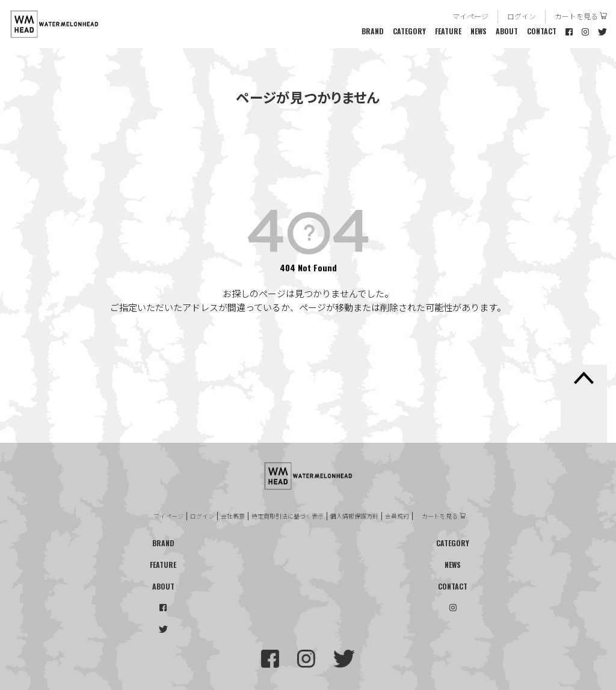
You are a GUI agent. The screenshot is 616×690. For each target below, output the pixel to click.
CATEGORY (409, 31)
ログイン (522, 16)
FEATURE (448, 31)
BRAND (373, 31)
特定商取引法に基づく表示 (288, 516)
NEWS (479, 31)
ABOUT (507, 31)
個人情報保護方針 (354, 516)
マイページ (470, 16)
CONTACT (542, 31)
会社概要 (233, 516)
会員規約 (397, 516)
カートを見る (576, 16)
